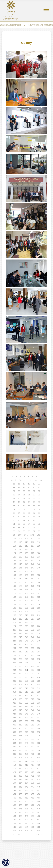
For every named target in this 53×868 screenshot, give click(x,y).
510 (19, 834)
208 (39, 612)
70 (19, 517)
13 (35, 480)
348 (39, 714)
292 (33, 674)
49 (34, 502)
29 (24, 491)
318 (39, 692)
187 (33, 597)
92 (39, 528)
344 (14, 714)
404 (14, 758)
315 (20, 692)
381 (26, 739)
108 (39, 539)
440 (20, 783)
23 (24, 487)
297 (33, 677)
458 (39, 794)
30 (29, 491)
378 (39, 736)
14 (41, 480)
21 (14, 487)
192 (33, 601)
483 (39, 812)
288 (39, 670)
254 (14, 648)
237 (33, 633)
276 (26, 663)
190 (20, 601)
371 (26, 732)
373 (39, 732)
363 (39, 725)
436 (26, 780)
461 (26, 798)
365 (20, 728)
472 (33, 805)
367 (33, 728)
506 (26, 831)
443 (39, 783)
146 (26, 568)
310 (20, 688)
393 (39, 747)
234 (14, 633)
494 (14, 823)
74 (39, 517)
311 (26, 688)
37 (34, 495)
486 (26, 816)
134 (14, 560)
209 (14, 615)
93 (14, 531)
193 (39, 601)
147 (33, 568)
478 (39, 809)
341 (26, 710)
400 (20, 754)
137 (33, 560)
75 (14, 520)
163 (39, 579)
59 (24, 509)
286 (26, 670)
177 (33, 590)
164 (14, 582)
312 (33, 688)
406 (26, 758)
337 (33, 707)
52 (19, 506)
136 (26, 560)
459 (14, 798)
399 (14, 754)
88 (19, 528)
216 (26, 619)
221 (26, 623)
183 (39, 593)
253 (39, 644)
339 (14, 710)
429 (14, 776)
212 (33, 615)
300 (20, 681)
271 (26, 659)
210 (20, 615)
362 (33, 725)
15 (14, 484)
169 (14, 586)
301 (26, 681)
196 (26, 604)
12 (31, 480)
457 (33, 794)
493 (39, 820)
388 (39, 743)
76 (19, 520)
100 (20, 535)
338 (39, 707)
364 (14, 728)
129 (14, 557)
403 (39, 754)
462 (33, 798)
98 (39, 531)
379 (14, 739)
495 (20, 823)
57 (14, 509)
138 (39, 560)
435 (20, 780)
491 (26, 820)
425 (20, 772)
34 (19, 495)
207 (33, 612)
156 (26, 575)
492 (33, 820)
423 (39, 769)
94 (19, 531)
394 (14, 750)
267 (33, 655)
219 (14, 623)
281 (26, 666)
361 (26, 725)
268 (39, 655)
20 (39, 484)
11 (25, 480)
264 (14, 655)
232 (33, 630)
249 (14, 644)
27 (14, 491)
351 (26, 717)
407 (33, 758)
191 (26, 601)
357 (33, 721)
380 (20, 739)
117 (33, 546)
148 (39, 568)
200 (20, 608)
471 (26, 805)
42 (29, 498)
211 (26, 615)
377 (33, 736)
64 (19, 513)
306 (26, 685)
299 (14, 681)
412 (33, 761)
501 (26, 827)
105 (20, 539)
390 (20, 747)
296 (26, 677)
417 (33, 765)
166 (26, 582)
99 (14, 535)
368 (39, 728)
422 (33, 769)
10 (20, 480)
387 (33, 743)
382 (33, 739)
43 (34, 498)
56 (39, 506)
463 (39, 798)
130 (20, 557)
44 (39, 498)
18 (29, 484)
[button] (6, 862)
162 (33, 579)
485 (20, 816)
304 (14, 685)
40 (19, 498)
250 (20, 644)
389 (14, 747)
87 (14, 528)
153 (39, 571)
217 (33, 619)
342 (33, 710)
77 (24, 520)
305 (20, 685)
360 (20, 725)
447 (33, 787)
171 (26, 586)
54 (29, 506)
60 (29, 509)
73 (34, 517)
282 (33, 666)
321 (26, 696)
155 (20, 575)
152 (33, 571)
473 (39, 805)
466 (26, 801)
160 (20, 579)
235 (20, 633)
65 (24, 513)
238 (39, 633)
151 (26, 571)
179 (14, 593)
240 (20, 637)
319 (14, 696)
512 (31, 834)
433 (39, 776)
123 (39, 550)
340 (20, 710)
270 (20, 659)
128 (39, 553)
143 (39, 564)
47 (24, 502)
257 (33, 648)
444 (14, 787)
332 (33, 703)
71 (24, 517)
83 (24, 524)
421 (26, 769)
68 (39, 513)
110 (20, 542)
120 (20, 550)
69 (14, 517)
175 (20, 590)
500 (20, 827)
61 (34, 509)
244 (14, 641)
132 (33, 557)
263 (39, 652)
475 (20, 809)
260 (20, 652)
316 (26, 692)
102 (32, 535)
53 (24, 506)
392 (33, 747)
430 (20, 776)
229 (14, 630)
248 (39, 641)
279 (14, 666)
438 (39, 780)
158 (39, 575)
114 (14, 546)
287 (33, 670)
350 (20, 717)
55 (34, 506)
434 (14, 780)
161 (26, 579)
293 (39, 674)
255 (20, 648)
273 (39, 659)
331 (26, 703)
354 (14, 721)
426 (26, 772)
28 (19, 491)
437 (33, 780)
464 (14, 801)
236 (26, 633)
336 (26, 707)
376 (26, 736)
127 (33, 553)
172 (33, 586)
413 (39, 761)
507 (33, 831)
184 (14, 597)
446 (26, 787)
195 (20, 604)
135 (20, 560)
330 (20, 703)
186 (26, 597)
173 (39, 586)
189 (14, 601)
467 (33, 801)
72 (29, 517)
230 (20, 630)
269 (14, 659)
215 (20, 619)
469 (14, 805)
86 (39, 524)
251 (26, 644)
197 (33, 604)
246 (26, 641)
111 (26, 542)
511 (25, 834)
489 (14, 820)
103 (38, 535)
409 (14, 761)
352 (33, 717)
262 (33, 652)
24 (29, 487)
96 (29, 531)
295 (20, 677)
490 (20, 820)
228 (39, 626)
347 (33, 714)
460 (20, 798)
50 (39, 502)
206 (26, 612)
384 (14, 743)
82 (19, 524)
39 (14, 498)
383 (39, 739)
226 (26, 626)
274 (14, 663)
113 (39, 542)
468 (39, 801)
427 (33, 772)
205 (20, 612)
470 (20, 805)
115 (20, 546)
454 (14, 794)
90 (29, 528)
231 (26, 630)
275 (20, 663)
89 (24, 528)
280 (20, 666)
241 (26, 637)
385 (20, 743)
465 (20, 801)
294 (14, 677)
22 (19, 487)
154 (14, 575)
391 (26, 747)
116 (26, 546)
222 (33, 623)
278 (39, 663)
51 (14, 506)
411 (26, 761)
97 (34, 531)
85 (34, 524)
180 (20, 593)
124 (14, 553)
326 (26, 699)
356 (26, 721)
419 (14, 769)
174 (14, 590)
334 (14, 707)
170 (20, 586)
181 (26, 593)
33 (14, 495)
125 (20, 553)
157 (33, 575)
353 (39, 717)
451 (26, 790)
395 (20, 750)
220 (20, 623)
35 (24, 495)
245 (20, 641)
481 (26, 812)
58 (19, 509)
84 (29, 524)
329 (14, 703)
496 (26, 823)
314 (14, 692)
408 (39, 758)
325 (20, 699)
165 (20, 582)
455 (20, 794)
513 (37, 834)
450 (20, 790)
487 (33, 816)
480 (20, 812)
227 (33, 626)
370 (20, 732)
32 (39, 491)
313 (39, 688)
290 (20, 674)
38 (39, 495)
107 (33, 539)
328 (39, 699)
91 (34, 528)
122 (33, 550)
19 (34, 484)
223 (39, 623)
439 (14, 783)
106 (26, 539)
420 (20, 769)
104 (14, 539)
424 (14, 772)
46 (19, 502)
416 (26, 765)
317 (33, 692)
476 (26, 809)
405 (20, 758)
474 (14, 809)
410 (20, 761)
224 (14, 626)
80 (39, 520)
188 (39, 597)
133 (39, 557)
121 (26, 550)
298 (39, 677)
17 (24, 484)
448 (39, 787)
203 (39, 608)
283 (39, 666)
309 (14, 688)
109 (14, 542)
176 (26, 590)
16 (19, 484)
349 (14, 717)
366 (26, 728)
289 (14, 674)
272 (33, 659)
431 (26, 776)
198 (39, 604)
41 (24, 498)
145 (20, 568)
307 (33, 685)
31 (34, 491)
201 (26, 608)
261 (26, 652)
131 (26, 557)
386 (26, 743)
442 (33, 783)
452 (33, 790)
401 (26, 754)
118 (39, 546)
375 (20, 736)
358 (39, 721)
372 (33, 732)
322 (33, 696)
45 (14, 502)
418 (39, 765)
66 (29, 513)
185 (20, 597)
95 (24, 531)
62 (39, 509)
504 (14, 831)
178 (39, 590)
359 (14, 725)
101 (26, 535)
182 (33, 593)
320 (20, 696)
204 (14, 612)
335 (20, 707)
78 (29, 520)
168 (39, 582)
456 (26, 794)
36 (29, 495)
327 (33, 699)
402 (33, 754)
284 (14, 670)
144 (14, 568)
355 (20, 721)
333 (39, 703)
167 (33, 582)
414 (14, 765)
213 (39, 615)
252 (33, 644)
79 (34, 520)
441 (26, 783)
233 (39, 630)
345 (20, 714)
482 (33, 812)
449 (14, 790)
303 (39, 681)
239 (14, 637)
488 (39, 816)
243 (39, 637)
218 (39, 619)
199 (14, 608)
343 (39, 710)
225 (20, 626)
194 (14, 604)
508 (39, 831)
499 (14, 827)
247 (33, 641)
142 (33, 564)
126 (26, 553)
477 (33, 809)
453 (39, 790)
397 (33, 750)
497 (33, 823)
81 (14, 524)
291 (26, 674)
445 (20, 787)
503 (39, 827)
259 (14, 652)
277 (33, 663)
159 (14, 579)
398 (39, 750)
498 (39, 823)
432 (33, 776)
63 (14, 513)
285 (20, 670)
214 (14, 619)
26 (39, 487)
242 (33, 637)
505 (20, 831)
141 (26, 564)
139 (14, 564)
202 (33, 608)
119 (14, 550)
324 (14, 699)
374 (14, 736)
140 (20, 564)
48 (29, 502)
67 (34, 513)
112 (33, 542)
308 (39, 685)
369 (14, 732)
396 (26, 750)
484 (14, 816)
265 (20, 655)
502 (33, 827)
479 (14, 812)
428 (39, 772)
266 (26, 655)
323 (39, 696)
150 (20, 571)
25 (34, 487)
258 (39, 648)
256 (26, 648)
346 (26, 714)
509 (13, 834)
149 (14, 571)
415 (20, 765)
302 (33, 681)
